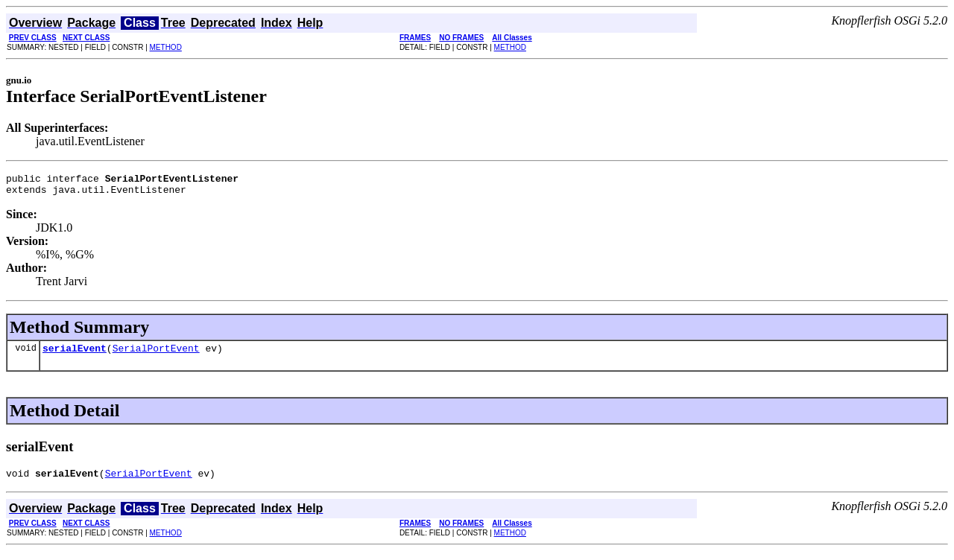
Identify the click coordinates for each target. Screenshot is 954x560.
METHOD (166, 47)
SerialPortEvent (156, 354)
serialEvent (75, 354)
